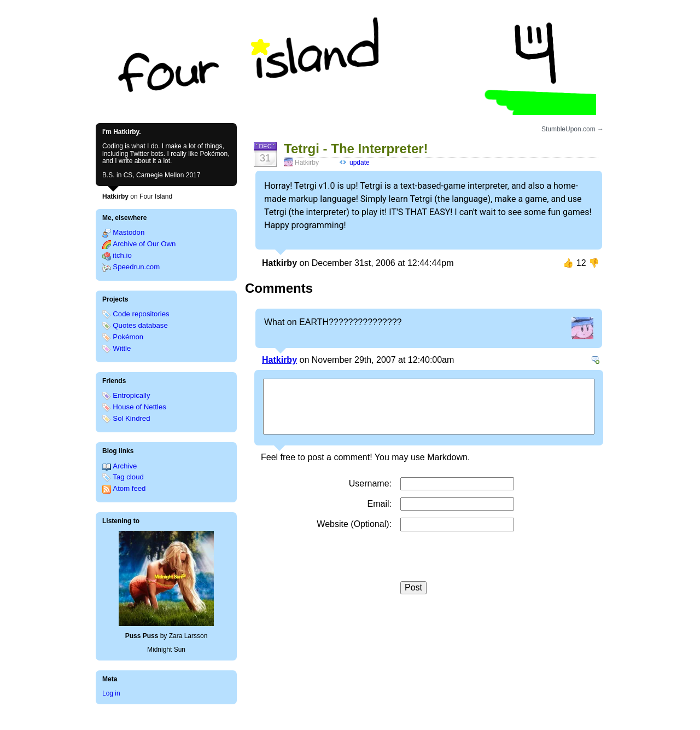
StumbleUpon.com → (573, 129)
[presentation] (483, 560)
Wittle (122, 348)
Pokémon (128, 337)
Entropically (131, 395)
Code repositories (141, 314)
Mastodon (129, 232)
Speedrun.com (136, 267)
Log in (111, 693)
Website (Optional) (353, 524)
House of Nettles (139, 407)
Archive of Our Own (144, 244)
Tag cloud (128, 477)
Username (369, 483)
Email (378, 504)
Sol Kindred (131, 418)
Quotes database (140, 325)
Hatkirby (279, 360)
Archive (125, 466)
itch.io (122, 255)
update (360, 163)
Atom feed (129, 488)
